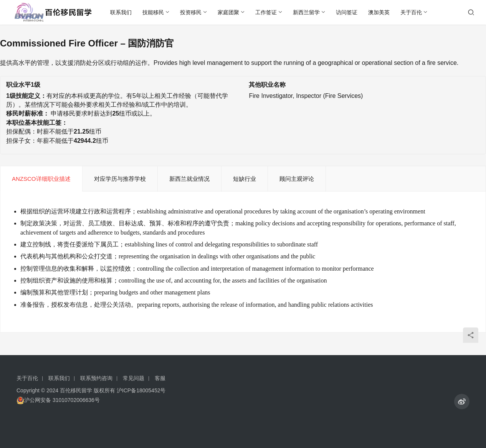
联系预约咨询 (96, 378)
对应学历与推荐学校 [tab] (120, 179)
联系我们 (121, 12)
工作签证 (266, 12)
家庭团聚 (228, 12)
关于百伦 (411, 12)
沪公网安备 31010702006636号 (58, 400)
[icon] (462, 402)
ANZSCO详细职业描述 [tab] (41, 179)
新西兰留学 (306, 12)
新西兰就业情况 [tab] (189, 179)
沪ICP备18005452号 (141, 390)
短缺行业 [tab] (245, 179)
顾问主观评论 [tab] (297, 179)
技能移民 (153, 12)
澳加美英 (379, 12)
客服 (160, 378)
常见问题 (134, 378)
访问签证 (347, 12)
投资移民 (191, 12)
